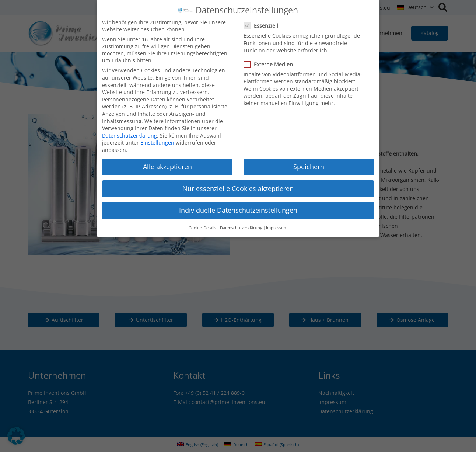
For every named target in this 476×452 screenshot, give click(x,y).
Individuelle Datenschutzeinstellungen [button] (238, 206)
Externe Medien (270, 60)
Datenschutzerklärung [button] (241, 224)
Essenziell (263, 22)
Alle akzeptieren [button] (167, 163)
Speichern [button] (309, 163)
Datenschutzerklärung (129, 131)
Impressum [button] (277, 224)
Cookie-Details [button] (202, 224)
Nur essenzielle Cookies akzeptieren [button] (238, 184)
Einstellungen (157, 139)
